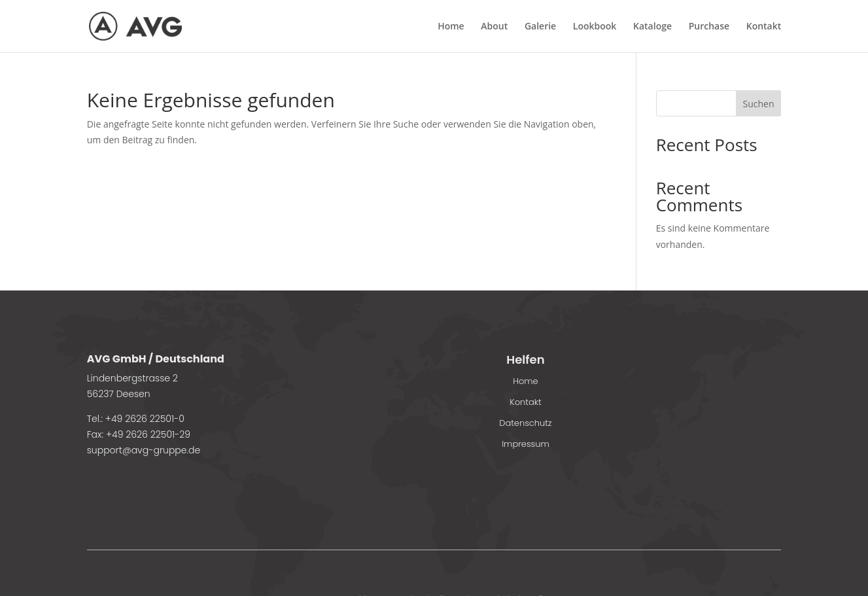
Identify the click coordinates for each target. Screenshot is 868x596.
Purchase (709, 27)
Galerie (540, 27)
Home (451, 27)
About (494, 27)
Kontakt (764, 27)
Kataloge (652, 27)
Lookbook (595, 27)
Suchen (758, 104)
